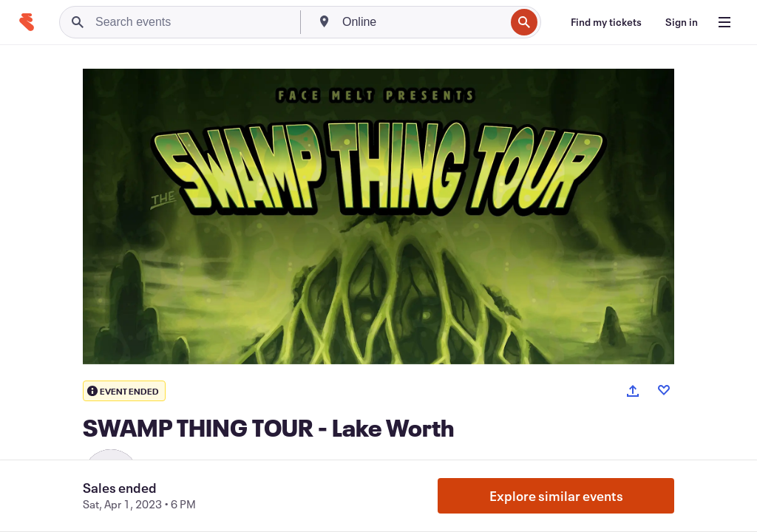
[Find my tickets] (606, 22)
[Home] (27, 22)
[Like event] (664, 390)
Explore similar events (556, 496)
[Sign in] (682, 22)
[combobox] (422, 22)
